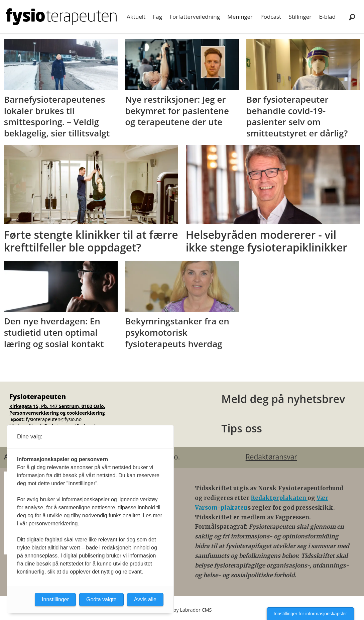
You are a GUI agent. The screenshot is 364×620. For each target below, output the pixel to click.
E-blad (327, 17)
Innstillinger (55, 599)
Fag (157, 17)
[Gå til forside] (61, 17)
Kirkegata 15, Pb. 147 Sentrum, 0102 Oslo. (57, 406)
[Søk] (352, 17)
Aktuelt (136, 17)
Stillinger (300, 17)
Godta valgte (101, 599)
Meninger (240, 17)
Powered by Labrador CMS (182, 610)
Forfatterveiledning (195, 17)
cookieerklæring (86, 413)
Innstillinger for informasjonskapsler (310, 614)
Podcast (271, 17)
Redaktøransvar (271, 457)
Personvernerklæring (34, 413)
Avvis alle (145, 599)
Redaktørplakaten (279, 498)
